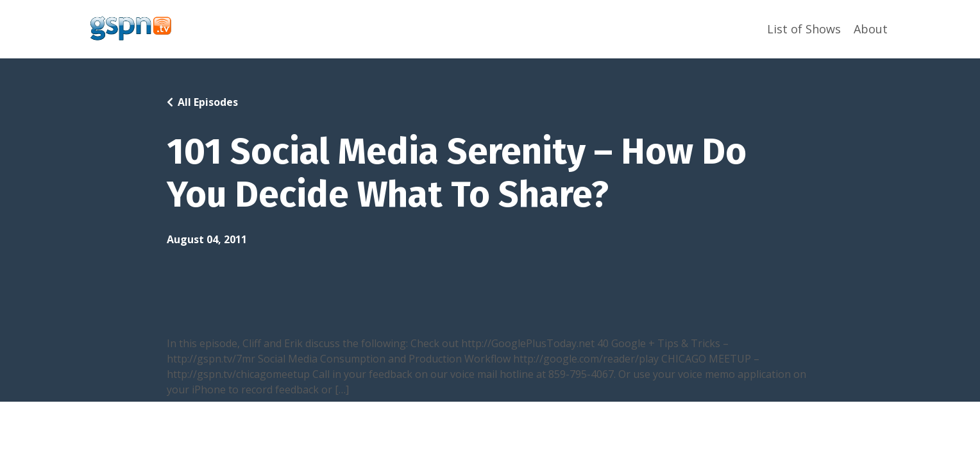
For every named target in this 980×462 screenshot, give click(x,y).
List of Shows (804, 29)
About (871, 29)
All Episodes (208, 102)
